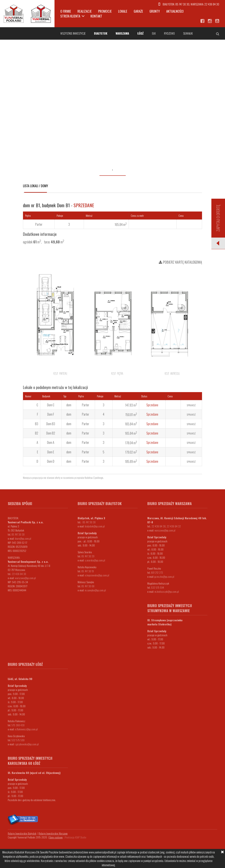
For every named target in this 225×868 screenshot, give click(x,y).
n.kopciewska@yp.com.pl (97, 575)
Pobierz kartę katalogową (180, 262)
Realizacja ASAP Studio (76, 837)
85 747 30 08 (88, 586)
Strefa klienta (70, 16)
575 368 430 (18, 725)
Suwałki (188, 33)
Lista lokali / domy (36, 186)
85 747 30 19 (88, 571)
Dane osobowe (56, 837)
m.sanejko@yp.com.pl (95, 590)
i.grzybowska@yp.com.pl (27, 744)
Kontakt (96, 16)
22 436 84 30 (212, 4)
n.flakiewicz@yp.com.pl (26, 729)
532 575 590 (18, 740)
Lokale (123, 11)
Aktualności (175, 11)
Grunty (155, 11)
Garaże (138, 11)
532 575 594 (158, 587)
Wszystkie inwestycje (73, 33)
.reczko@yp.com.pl (165, 576)
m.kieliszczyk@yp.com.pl (167, 591)
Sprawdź (191, 405)
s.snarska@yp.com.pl (95, 560)
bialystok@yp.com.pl (95, 526)
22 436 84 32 (174, 526)
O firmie (66, 11)
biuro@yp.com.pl (23, 538)
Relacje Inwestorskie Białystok (22, 833)
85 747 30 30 (182, 4)
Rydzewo (169, 33)
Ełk (154, 33)
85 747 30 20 (88, 556)
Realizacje (85, 11)
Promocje (105, 11)
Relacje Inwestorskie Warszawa (53, 833)
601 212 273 (157, 572)
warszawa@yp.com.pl (25, 578)
